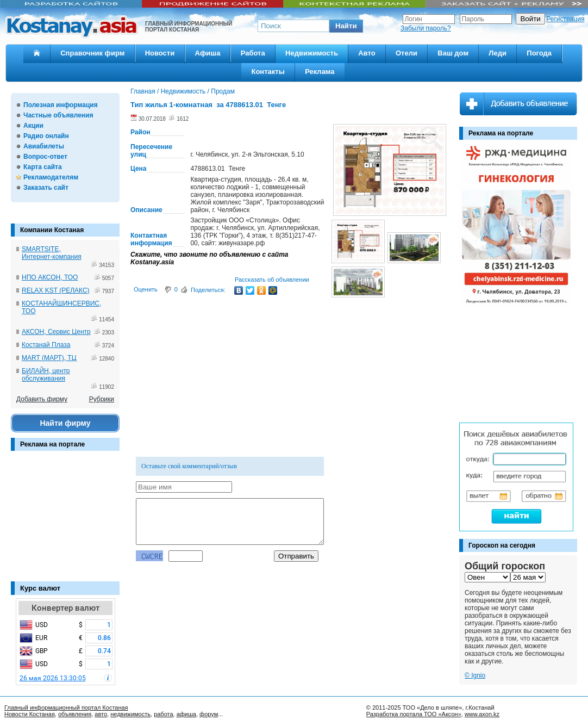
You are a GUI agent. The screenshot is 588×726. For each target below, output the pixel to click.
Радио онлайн (46, 136)
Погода (539, 53)
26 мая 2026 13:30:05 (53, 678)
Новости (160, 53)
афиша (186, 714)
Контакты (268, 72)
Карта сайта (43, 167)
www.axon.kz (482, 714)
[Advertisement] (65, 522)
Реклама (320, 72)
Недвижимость (312, 53)
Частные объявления (58, 115)
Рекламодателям (51, 177)
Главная (143, 91)
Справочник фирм (92, 53)
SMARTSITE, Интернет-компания (52, 253)
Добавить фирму (42, 399)
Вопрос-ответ (45, 157)
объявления (75, 714)
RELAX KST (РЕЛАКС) (56, 290)
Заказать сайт (46, 188)
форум (209, 714)
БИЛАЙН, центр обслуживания (46, 375)
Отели (406, 53)
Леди (498, 53)
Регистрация (565, 19)
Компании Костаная (52, 230)
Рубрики (102, 399)
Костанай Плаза (46, 345)
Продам (223, 91)
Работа (253, 53)
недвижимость (130, 714)
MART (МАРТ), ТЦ (49, 358)
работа (163, 714)
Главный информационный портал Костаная (66, 708)
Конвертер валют (65, 608)
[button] (346, 26)
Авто (367, 53)
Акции (33, 126)
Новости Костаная (30, 714)
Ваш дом (453, 53)
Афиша (208, 53)
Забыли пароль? (426, 28)
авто (101, 714)
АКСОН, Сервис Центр (56, 332)
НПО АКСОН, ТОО (50, 277)
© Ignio (475, 675)
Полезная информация (61, 105)
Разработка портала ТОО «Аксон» (414, 714)
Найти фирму (65, 423)
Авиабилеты (44, 146)
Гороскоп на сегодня (502, 545)
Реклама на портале (52, 444)
